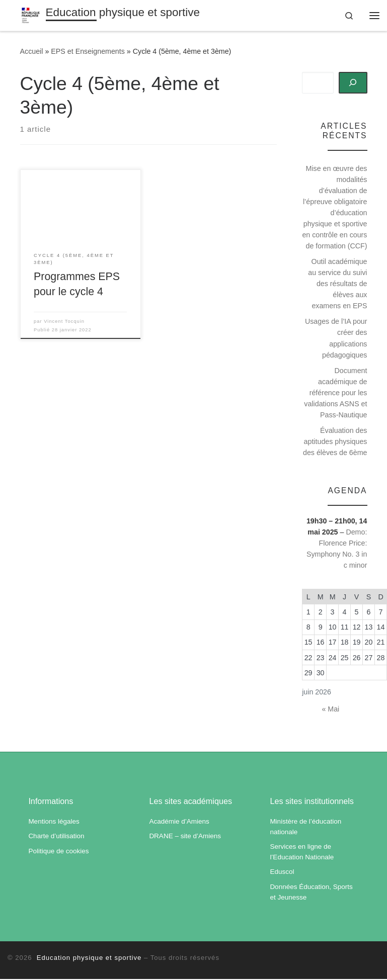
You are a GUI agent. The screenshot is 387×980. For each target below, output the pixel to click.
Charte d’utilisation (56, 837)
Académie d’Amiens (179, 822)
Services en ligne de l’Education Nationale (302, 853)
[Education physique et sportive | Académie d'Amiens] (32, 15)
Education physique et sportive (88, 959)
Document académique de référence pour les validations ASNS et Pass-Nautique (335, 394)
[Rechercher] (353, 84)
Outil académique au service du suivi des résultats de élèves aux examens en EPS (337, 285)
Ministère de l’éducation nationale (305, 828)
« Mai (330, 710)
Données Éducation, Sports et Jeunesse (311, 893)
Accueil (32, 53)
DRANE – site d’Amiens (185, 837)
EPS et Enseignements (88, 53)
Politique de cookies (58, 852)
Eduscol (282, 873)
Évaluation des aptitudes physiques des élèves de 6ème (335, 442)
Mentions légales (54, 822)
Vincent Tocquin (64, 322)
